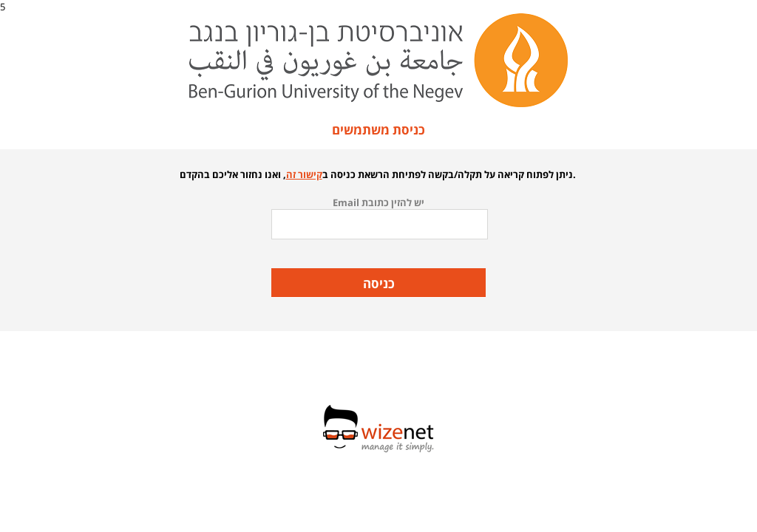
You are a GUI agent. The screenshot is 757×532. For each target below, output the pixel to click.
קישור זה (304, 174)
